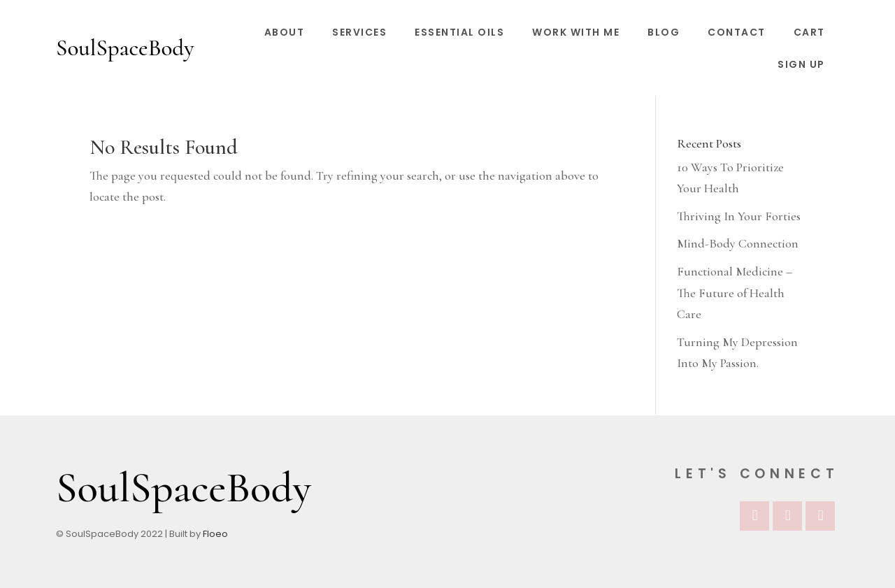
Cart (809, 32)
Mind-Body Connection (738, 243)
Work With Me (576, 32)
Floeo (215, 534)
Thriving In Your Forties (739, 216)
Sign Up (801, 64)
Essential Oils (459, 32)
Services (359, 32)
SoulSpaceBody (125, 48)
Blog (664, 32)
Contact (737, 32)
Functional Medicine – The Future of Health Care (735, 293)
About (285, 32)
